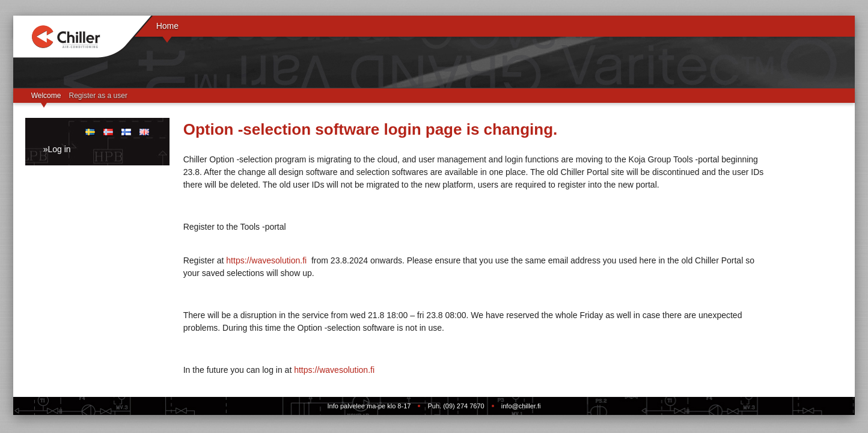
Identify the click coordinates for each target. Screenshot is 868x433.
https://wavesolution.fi (266, 260)
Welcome (46, 96)
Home (167, 26)
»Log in (57, 149)
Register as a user (98, 96)
